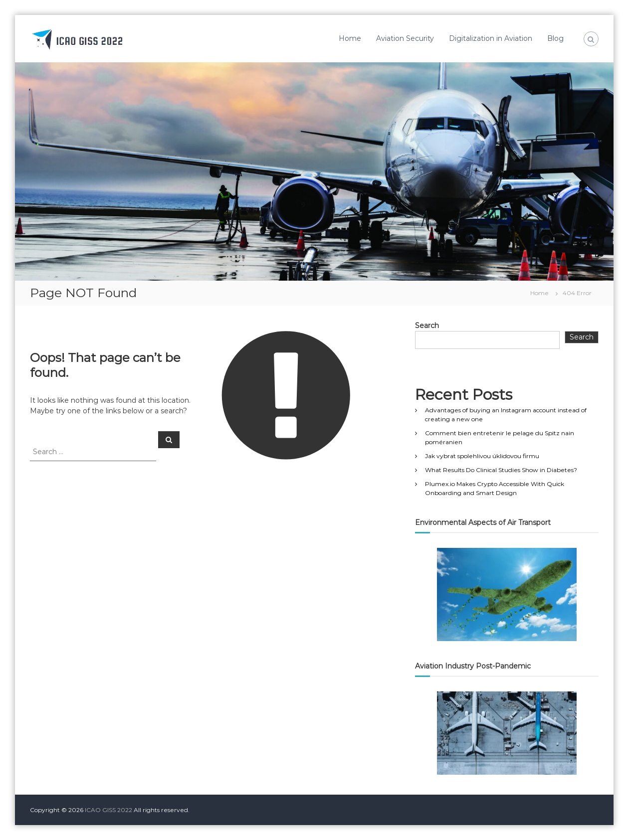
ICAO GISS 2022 (108, 810)
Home (350, 38)
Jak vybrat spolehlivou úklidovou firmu (482, 456)
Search (427, 326)
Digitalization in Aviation (491, 38)
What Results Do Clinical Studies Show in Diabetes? (501, 470)
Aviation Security (405, 38)
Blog (555, 38)
